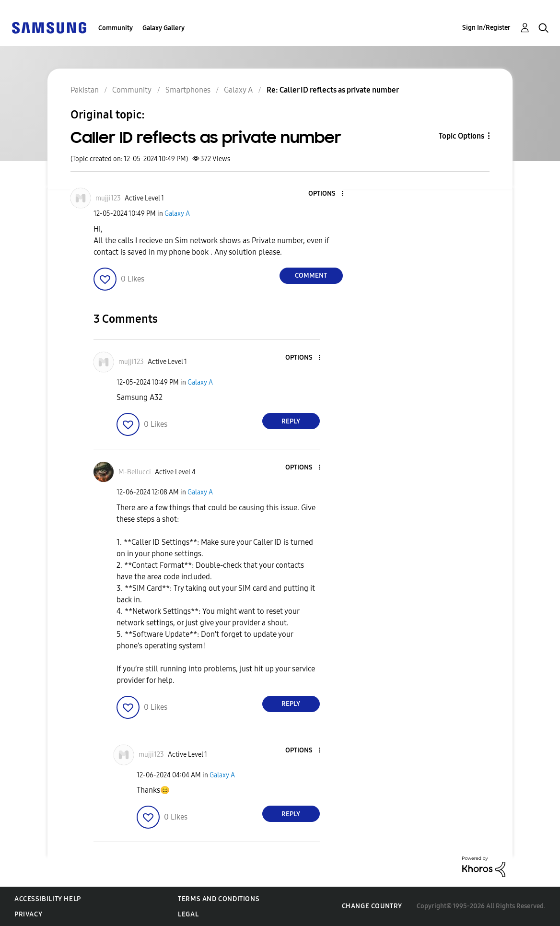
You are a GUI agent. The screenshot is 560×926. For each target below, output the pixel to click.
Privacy (28, 914)
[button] (326, 194)
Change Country (372, 906)
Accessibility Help (48, 899)
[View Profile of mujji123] (108, 198)
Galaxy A (177, 214)
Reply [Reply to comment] (291, 421)
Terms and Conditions (219, 899)
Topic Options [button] (461, 136)
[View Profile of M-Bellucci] (135, 472)
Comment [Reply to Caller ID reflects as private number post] (311, 275)
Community (116, 28)
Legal (188, 914)
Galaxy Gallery (163, 28)
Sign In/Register (486, 28)
